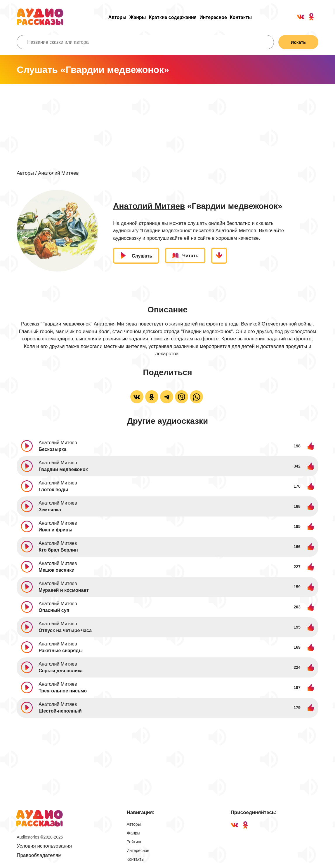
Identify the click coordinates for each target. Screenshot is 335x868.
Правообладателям (39, 855)
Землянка (50, 510)
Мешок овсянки (57, 570)
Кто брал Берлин (58, 550)
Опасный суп (54, 610)
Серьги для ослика (60, 671)
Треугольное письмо (63, 691)
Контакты (241, 17)
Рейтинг (134, 842)
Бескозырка (52, 449)
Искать (298, 42)
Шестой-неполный (60, 711)
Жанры (138, 17)
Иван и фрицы (55, 530)
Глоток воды (53, 490)
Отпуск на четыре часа (65, 630)
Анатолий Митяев (58, 173)
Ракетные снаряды (61, 651)
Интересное (213, 17)
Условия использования (44, 846)
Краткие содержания (173, 17)
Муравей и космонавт (64, 590)
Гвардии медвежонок (63, 469)
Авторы (117, 17)
